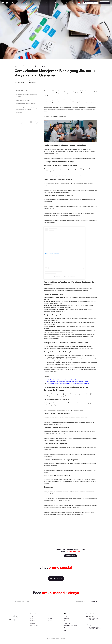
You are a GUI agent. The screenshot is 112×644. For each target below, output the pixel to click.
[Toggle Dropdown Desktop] (26, 3)
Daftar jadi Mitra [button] (34, 626)
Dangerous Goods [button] (69, 616)
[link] (10, 3)
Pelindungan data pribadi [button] (70, 626)
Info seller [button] (50, 619)
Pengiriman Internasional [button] (39, 3)
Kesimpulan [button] (19, 112)
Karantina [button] (67, 619)
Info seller (20, 66)
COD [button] (32, 619)
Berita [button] (66, 628)
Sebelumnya (81, 601)
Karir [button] (65, 630)
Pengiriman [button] (33, 616)
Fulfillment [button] (33, 621)
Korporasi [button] (33, 623)
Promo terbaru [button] (51, 616)
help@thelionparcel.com (94, 627)
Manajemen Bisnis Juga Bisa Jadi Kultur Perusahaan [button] (26, 104)
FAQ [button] (65, 621)
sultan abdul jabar (19, 82)
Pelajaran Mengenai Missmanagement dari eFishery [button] (27, 95)
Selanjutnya (93, 601)
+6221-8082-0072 (97, 629)
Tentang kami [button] (68, 623)
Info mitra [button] (50, 621)
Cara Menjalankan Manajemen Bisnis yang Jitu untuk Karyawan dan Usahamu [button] (28, 109)
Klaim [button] (71, 3)
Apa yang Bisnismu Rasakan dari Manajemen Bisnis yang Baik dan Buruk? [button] (27, 100)
